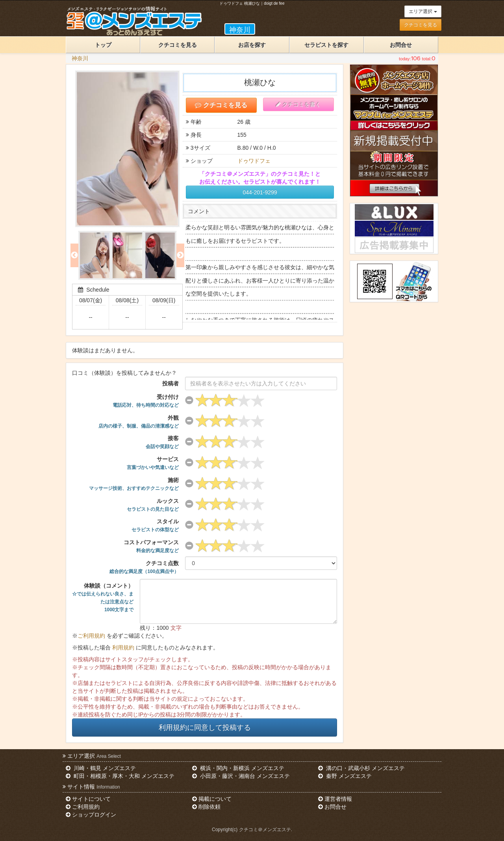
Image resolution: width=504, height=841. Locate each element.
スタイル (155, 525)
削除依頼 (206, 807)
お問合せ (401, 45)
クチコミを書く (298, 104)
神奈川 (80, 58)
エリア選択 (423, 11)
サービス (153, 463)
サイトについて (88, 799)
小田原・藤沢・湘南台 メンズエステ (241, 776)
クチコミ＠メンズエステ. (266, 830)
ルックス (153, 505)
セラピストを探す (326, 45)
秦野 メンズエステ (345, 776)
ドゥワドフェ (254, 161)
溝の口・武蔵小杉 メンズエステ (361, 768)
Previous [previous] (74, 255)
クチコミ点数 (144, 567)
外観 (139, 422)
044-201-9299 (260, 192)
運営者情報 (335, 799)
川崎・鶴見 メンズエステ (101, 768)
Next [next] (180, 255)
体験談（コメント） (103, 597)
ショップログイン (91, 815)
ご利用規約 (91, 636)
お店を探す (252, 45)
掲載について (212, 799)
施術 (134, 484)
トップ (103, 45)
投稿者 (170, 383)
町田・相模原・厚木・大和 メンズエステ (120, 776)
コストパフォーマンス (151, 546)
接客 (162, 442)
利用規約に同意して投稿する (205, 728)
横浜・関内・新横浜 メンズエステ (238, 768)
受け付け (146, 401)
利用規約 (123, 647)
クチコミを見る (421, 25)
